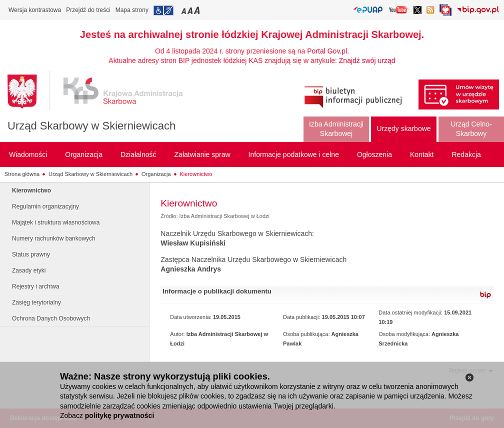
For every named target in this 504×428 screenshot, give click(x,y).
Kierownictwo (196, 174)
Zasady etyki (29, 270)
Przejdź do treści (88, 10)
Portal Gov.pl (327, 51)
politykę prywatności (119, 415)
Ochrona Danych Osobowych (51, 318)
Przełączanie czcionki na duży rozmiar (198, 10)
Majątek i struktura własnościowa (56, 222)
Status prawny (31, 254)
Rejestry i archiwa (36, 286)
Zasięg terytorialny (36, 302)
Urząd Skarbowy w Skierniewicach (91, 126)
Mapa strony (132, 10)
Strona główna (22, 174)
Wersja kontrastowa (35, 10)
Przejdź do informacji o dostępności (163, 10)
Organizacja (156, 174)
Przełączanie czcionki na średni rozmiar (191, 10)
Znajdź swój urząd (367, 60)
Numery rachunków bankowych (54, 238)
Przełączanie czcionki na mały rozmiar (184, 10)
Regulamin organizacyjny (45, 206)
